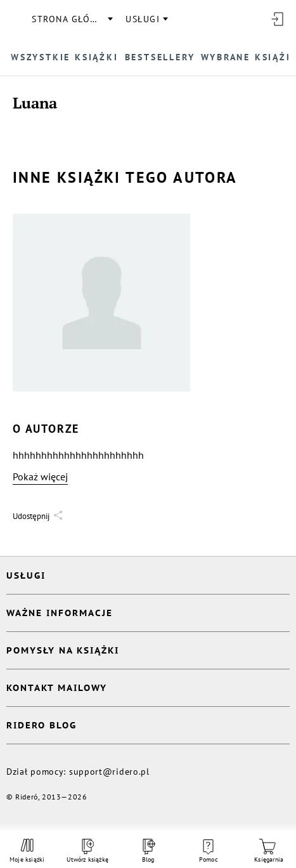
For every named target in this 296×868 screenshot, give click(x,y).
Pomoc (209, 852)
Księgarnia (269, 851)
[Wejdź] (277, 19)
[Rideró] (16, 19)
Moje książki (27, 851)
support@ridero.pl (109, 772)
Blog (148, 851)
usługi (143, 19)
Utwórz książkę (87, 851)
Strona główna (72, 19)
